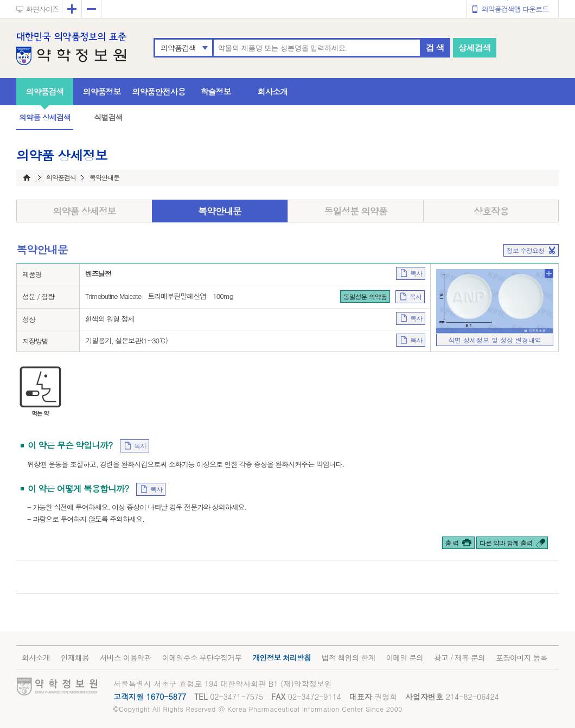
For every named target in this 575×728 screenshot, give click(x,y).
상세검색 (475, 47)
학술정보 (216, 91)
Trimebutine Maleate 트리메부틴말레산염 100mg (159, 296)
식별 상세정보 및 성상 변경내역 (495, 340)
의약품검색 (178, 48)
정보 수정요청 (525, 250)
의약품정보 (102, 91)
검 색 (435, 47)
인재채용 (75, 657)
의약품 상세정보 (84, 211)
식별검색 (108, 117)
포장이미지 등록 (522, 657)
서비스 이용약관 (126, 657)
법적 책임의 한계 (348, 657)
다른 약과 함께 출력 (506, 543)
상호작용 (491, 211)
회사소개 (273, 91)
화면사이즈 (42, 9)
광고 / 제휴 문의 (459, 657)
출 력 (452, 543)
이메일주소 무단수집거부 (202, 657)
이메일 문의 (404, 657)
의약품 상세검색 (45, 117)
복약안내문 (220, 211)
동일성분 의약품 (356, 211)
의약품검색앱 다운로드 (515, 9)
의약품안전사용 (159, 91)
